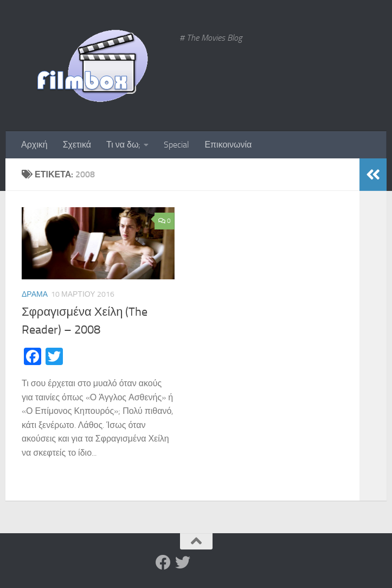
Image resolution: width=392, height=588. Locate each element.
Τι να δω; (123, 145)
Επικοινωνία (228, 145)
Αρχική (34, 145)
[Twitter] (183, 563)
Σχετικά (77, 145)
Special (176, 145)
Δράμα (35, 294)
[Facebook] (163, 563)
